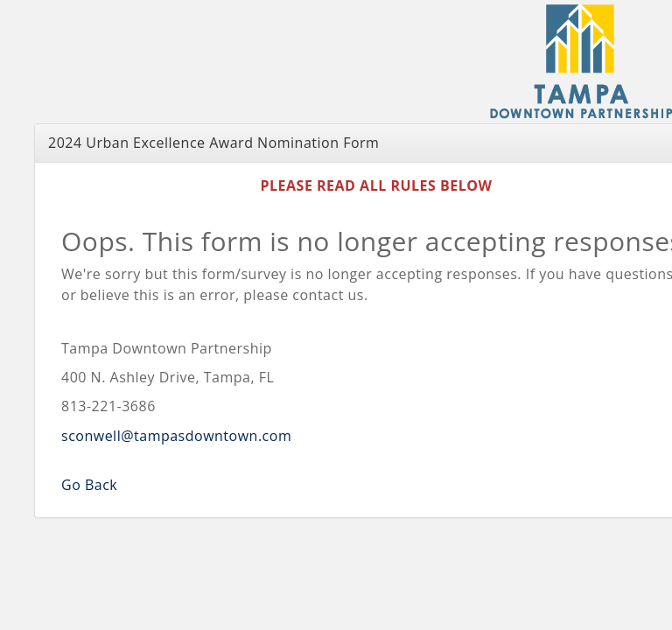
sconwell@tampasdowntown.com (176, 436)
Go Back (89, 485)
